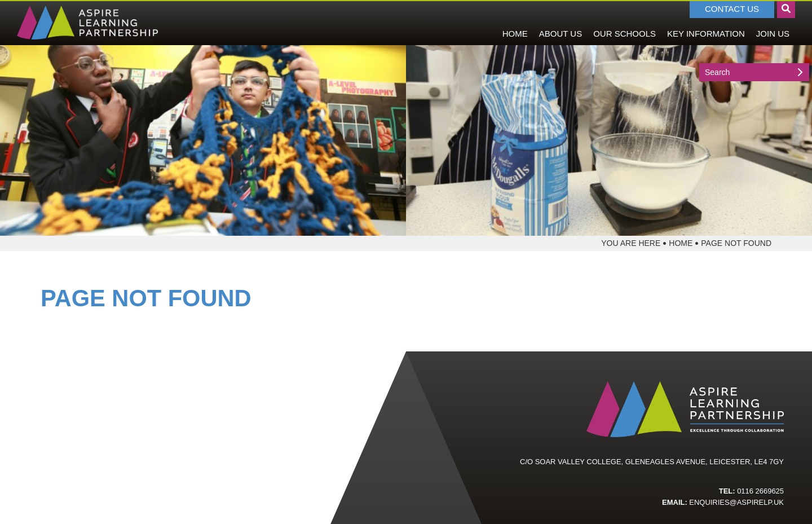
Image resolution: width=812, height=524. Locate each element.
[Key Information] (706, 23)
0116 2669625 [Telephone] (760, 491)
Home (681, 243)
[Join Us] (773, 23)
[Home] (87, 23)
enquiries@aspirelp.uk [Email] (736, 502)
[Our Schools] (625, 23)
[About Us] (561, 23)
